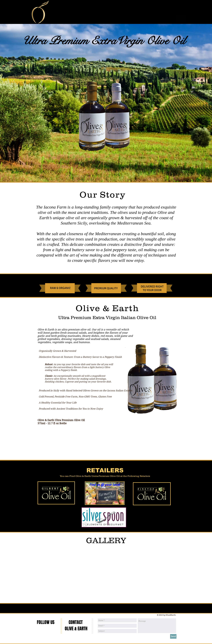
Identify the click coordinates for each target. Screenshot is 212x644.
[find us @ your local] (105, 485)
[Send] (173, 636)
